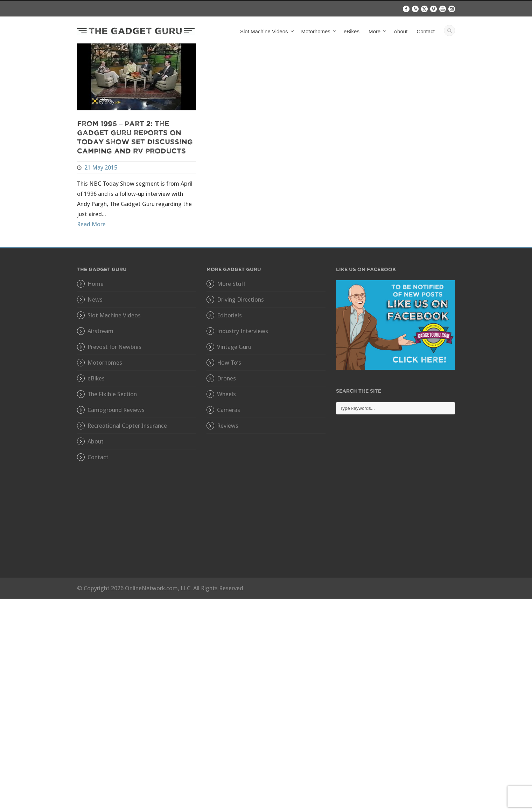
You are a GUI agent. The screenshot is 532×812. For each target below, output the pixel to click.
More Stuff (231, 284)
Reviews (228, 426)
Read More (91, 224)
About (401, 31)
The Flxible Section (112, 394)
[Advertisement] (395, 501)
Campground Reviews (116, 410)
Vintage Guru (234, 347)
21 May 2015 (101, 167)
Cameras (229, 410)
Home (96, 284)
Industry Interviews (243, 331)
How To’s (229, 363)
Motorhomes (316, 31)
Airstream (100, 331)
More (374, 31)
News (95, 300)
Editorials (229, 315)
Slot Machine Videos (264, 31)
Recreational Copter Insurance (127, 426)
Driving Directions (240, 300)
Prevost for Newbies (114, 347)
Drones (226, 378)
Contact (426, 31)
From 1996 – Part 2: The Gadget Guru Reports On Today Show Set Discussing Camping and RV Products (135, 137)
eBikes (352, 31)
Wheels (226, 394)
